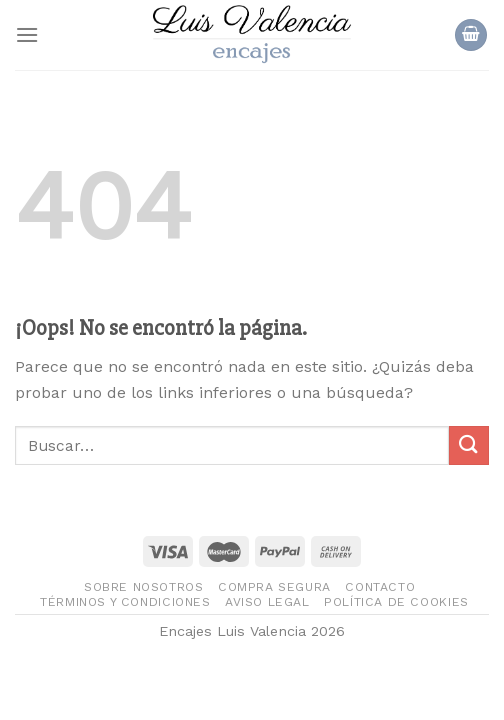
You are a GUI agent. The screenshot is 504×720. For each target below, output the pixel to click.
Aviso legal (267, 602)
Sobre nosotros (144, 587)
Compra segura (274, 587)
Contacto (380, 587)
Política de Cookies (396, 602)
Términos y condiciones (125, 602)
